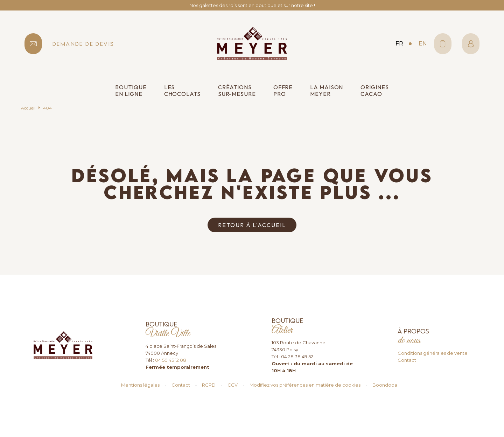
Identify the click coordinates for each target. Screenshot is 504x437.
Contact (407, 360)
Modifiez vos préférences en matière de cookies (305, 385)
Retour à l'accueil (252, 225)
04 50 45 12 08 (171, 360)
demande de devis (83, 44)
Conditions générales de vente (433, 353)
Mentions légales (140, 385)
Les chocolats (182, 91)
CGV (233, 385)
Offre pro (283, 91)
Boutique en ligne (131, 91)
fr (399, 44)
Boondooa (385, 385)
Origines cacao (374, 91)
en (423, 44)
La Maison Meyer (327, 91)
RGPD (209, 385)
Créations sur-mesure (237, 91)
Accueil (28, 108)
